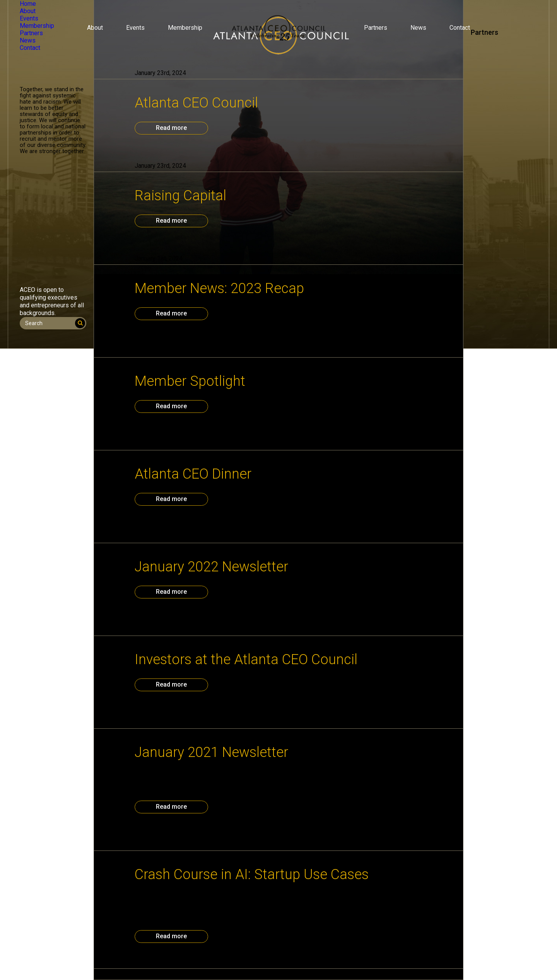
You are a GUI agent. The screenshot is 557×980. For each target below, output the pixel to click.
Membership (185, 28)
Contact (460, 28)
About (95, 28)
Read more (171, 128)
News (418, 28)
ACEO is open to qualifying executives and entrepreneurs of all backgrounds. (52, 301)
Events (135, 28)
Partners (376, 28)
